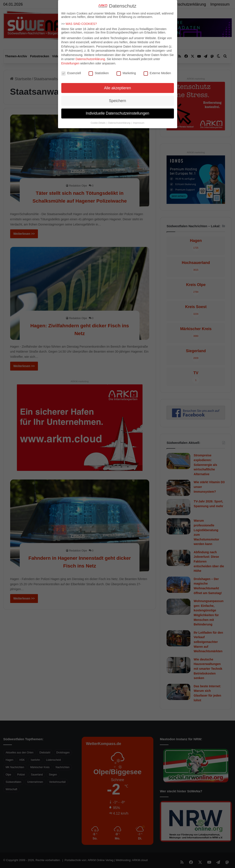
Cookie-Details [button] (98, 123)
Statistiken (99, 73)
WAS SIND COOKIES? (81, 24)
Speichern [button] (117, 101)
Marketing (126, 73)
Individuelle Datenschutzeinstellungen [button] (117, 113)
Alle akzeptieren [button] (117, 88)
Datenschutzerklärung (90, 59)
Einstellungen (70, 63)
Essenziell (71, 73)
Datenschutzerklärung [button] (120, 123)
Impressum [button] (139, 123)
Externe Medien (157, 73)
